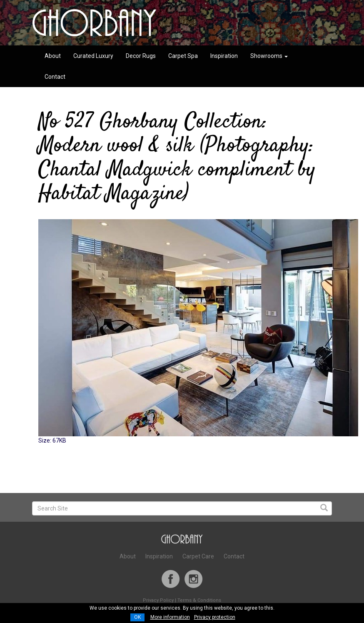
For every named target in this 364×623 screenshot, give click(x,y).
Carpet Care (198, 556)
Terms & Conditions (199, 600)
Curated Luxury (93, 56)
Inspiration (224, 56)
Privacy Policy (158, 600)
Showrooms (269, 56)
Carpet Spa (183, 56)
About (53, 56)
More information (170, 617)
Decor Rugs (141, 56)
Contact (55, 77)
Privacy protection (215, 617)
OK (137, 617)
